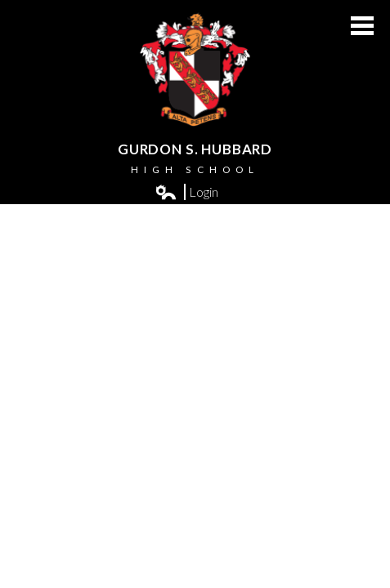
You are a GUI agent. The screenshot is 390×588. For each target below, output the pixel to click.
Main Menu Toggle (362, 26)
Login (187, 192)
